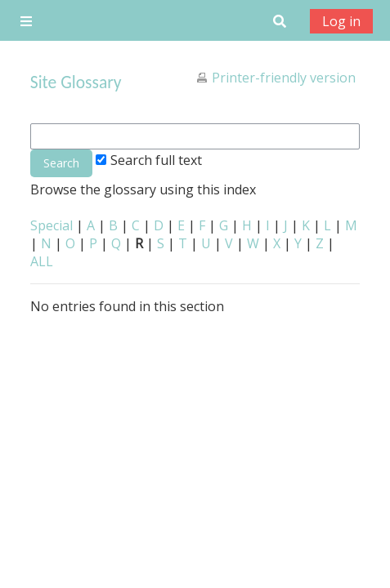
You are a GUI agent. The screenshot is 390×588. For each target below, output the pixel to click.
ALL (42, 261)
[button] (280, 21)
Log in (341, 21)
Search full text (149, 160)
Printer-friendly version (284, 78)
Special (52, 225)
